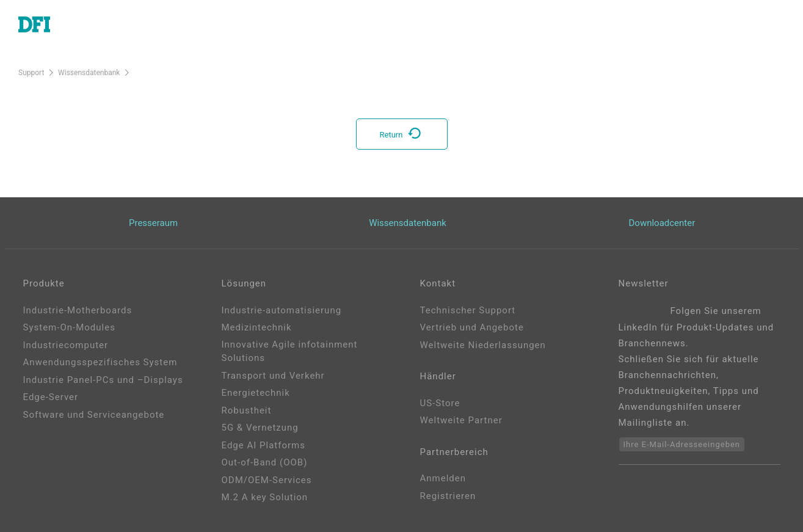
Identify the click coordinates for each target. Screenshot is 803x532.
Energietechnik (256, 393)
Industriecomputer (66, 345)
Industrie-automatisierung (282, 310)
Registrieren (448, 496)
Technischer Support (468, 310)
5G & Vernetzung (260, 428)
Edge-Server (51, 397)
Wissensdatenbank (89, 73)
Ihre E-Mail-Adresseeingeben (682, 444)
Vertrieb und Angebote (472, 327)
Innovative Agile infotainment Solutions (290, 352)
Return (402, 135)
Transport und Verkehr (273, 376)
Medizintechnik (257, 327)
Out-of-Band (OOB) (265, 462)
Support (31, 73)
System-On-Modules (69, 327)
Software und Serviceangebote (94, 415)
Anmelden (443, 478)
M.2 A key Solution (265, 497)
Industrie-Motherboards (78, 310)
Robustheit (247, 410)
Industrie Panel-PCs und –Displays (103, 380)
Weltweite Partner (461, 420)
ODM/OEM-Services (267, 480)
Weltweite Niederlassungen (483, 345)
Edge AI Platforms (263, 445)
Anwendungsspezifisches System (100, 362)
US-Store (440, 403)
